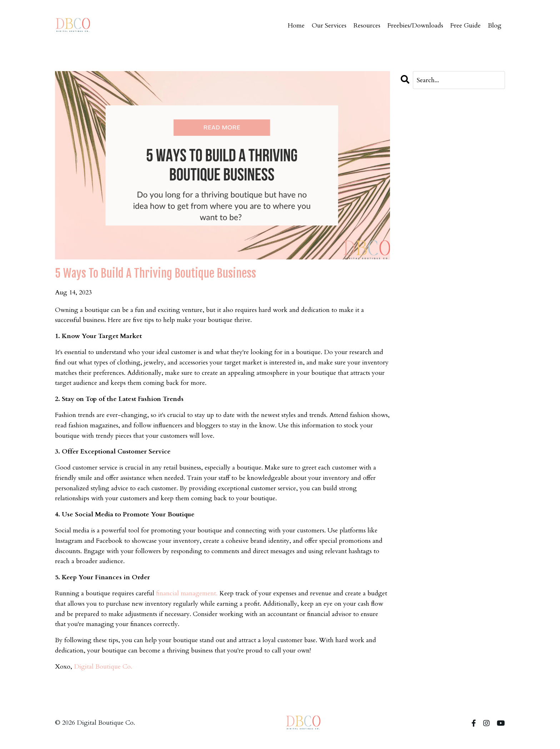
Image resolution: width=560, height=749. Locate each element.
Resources (367, 26)
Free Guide (466, 26)
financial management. (187, 593)
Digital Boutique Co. (103, 667)
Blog (495, 26)
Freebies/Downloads (415, 26)
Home (296, 26)
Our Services (329, 26)
